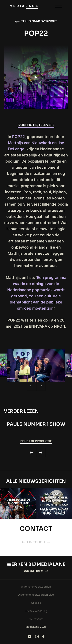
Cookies (36, 603)
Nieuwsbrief (36, 619)
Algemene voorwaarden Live (36, 595)
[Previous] (31, 386)
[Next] (41, 386)
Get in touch (36, 542)
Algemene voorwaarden (36, 587)
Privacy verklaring (36, 611)
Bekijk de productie (36, 441)
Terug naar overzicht (36, 21)
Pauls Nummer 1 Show (36, 424)
